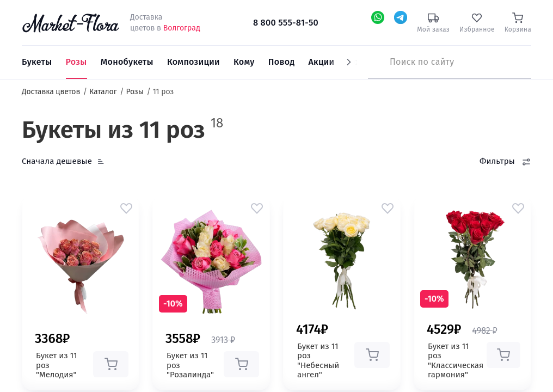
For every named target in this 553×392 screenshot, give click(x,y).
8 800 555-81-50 (286, 23)
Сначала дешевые (57, 161)
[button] (126, 208)
